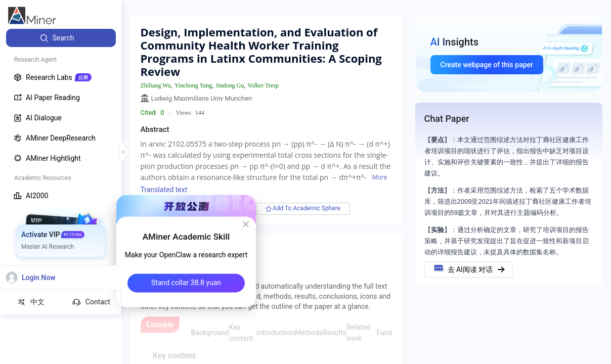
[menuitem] (61, 38)
